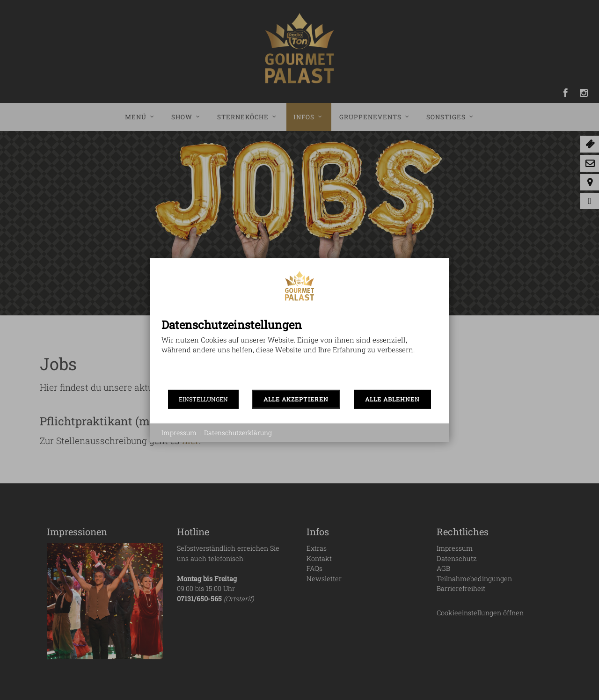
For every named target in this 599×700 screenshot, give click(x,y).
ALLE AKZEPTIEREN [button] (296, 399)
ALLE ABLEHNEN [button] (392, 399)
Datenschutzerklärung (238, 433)
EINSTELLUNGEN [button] (203, 399)
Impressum (179, 433)
